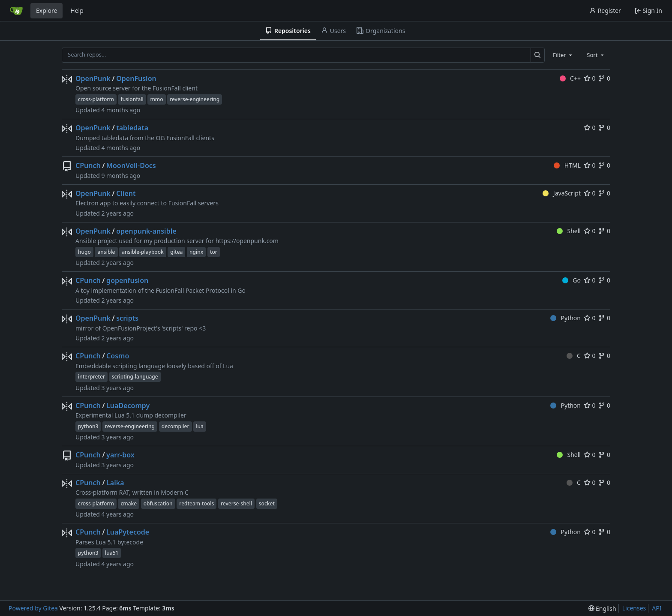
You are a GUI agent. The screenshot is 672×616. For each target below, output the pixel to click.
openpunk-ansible (146, 231)
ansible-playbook (143, 252)
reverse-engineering (195, 99)
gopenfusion (127, 280)
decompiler (175, 426)
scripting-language (135, 377)
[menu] (602, 608)
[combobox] (563, 55)
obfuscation (158, 503)
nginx (196, 252)
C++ (570, 78)
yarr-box (120, 455)
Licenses (634, 608)
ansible (106, 252)
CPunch (88, 165)
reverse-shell (236, 503)
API (657, 608)
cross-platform (96, 99)
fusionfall (132, 99)
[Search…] (538, 55)
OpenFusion (136, 78)
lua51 (112, 553)
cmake (129, 503)
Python (565, 318)
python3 (88, 426)
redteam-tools (196, 503)
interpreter (91, 377)
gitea (176, 252)
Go (571, 280)
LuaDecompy (128, 406)
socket (267, 503)
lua (200, 426)
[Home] (16, 11)
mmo (156, 99)
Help (77, 11)
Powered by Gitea (33, 608)
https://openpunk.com (247, 241)
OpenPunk (93, 78)
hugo (84, 252)
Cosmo (118, 356)
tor (214, 252)
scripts (127, 318)
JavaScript (562, 193)
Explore (46, 11)
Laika (115, 483)
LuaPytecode (128, 532)
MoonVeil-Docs (131, 165)
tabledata (132, 128)
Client (126, 193)
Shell (569, 231)
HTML (567, 165)
